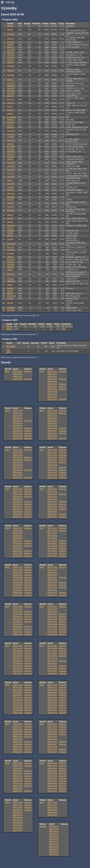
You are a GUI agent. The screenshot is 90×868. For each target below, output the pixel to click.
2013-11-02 (52, 609)
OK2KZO (11, 157)
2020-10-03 (18, 494)
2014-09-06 (18, 614)
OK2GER (11, 163)
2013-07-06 (52, 619)
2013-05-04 (52, 624)
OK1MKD (11, 131)
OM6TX (10, 181)
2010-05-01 (18, 703)
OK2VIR (10, 203)
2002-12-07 (54, 842)
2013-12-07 (52, 607)
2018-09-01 (18, 536)
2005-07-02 (52, 776)
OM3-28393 (9, 351)
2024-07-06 (18, 423)
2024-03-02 (18, 433)
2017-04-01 (52, 548)
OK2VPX (11, 103)
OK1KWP (11, 50)
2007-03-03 (52, 747)
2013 (42, 607)
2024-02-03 (18, 436)
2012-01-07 (18, 674)
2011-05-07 (52, 663)
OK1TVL (11, 262)
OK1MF (10, 239)
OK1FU (10, 228)
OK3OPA (11, 93)
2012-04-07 (18, 666)
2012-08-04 (18, 656)
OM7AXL (11, 71)
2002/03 (43, 827)
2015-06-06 (52, 583)
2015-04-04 (52, 588)
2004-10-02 (18, 808)
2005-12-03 (52, 763)
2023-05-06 (52, 428)
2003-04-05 (54, 832)
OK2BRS (11, 137)
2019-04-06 (52, 509)
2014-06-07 (18, 622)
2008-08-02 (18, 734)
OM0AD (10, 288)
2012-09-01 (18, 653)
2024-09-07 (18, 418)
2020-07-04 (18, 502)
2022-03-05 (18, 473)
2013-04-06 (52, 627)
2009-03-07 (52, 708)
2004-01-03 (18, 830)
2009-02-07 (52, 710)
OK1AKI (10, 144)
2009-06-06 (52, 700)
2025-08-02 (52, 382)
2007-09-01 (52, 732)
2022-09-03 (18, 457)
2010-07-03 (18, 698)
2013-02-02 (52, 632)
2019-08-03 (52, 499)
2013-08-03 (52, 617)
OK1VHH (11, 91)
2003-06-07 (54, 827)
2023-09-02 (52, 418)
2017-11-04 (52, 531)
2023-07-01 (52, 423)
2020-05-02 (18, 507)
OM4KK (10, 45)
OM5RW (10, 127)
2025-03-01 (52, 394)
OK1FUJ (11, 122)
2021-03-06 (52, 473)
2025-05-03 (52, 389)
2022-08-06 (18, 460)
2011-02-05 (52, 671)
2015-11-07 (52, 570)
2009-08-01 (52, 695)
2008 (7, 724)
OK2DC (10, 222)
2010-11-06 (18, 687)
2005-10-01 (52, 768)
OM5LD (9, 327)
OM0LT (10, 285)
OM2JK (10, 236)
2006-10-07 (18, 768)
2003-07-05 (52, 815)
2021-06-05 (52, 465)
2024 (7, 411)
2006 (7, 763)
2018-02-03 (18, 553)
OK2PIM (10, 231)
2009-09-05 (52, 693)
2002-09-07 (54, 849)
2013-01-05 (52, 634)
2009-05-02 (52, 703)
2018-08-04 (18, 538)
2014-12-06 (18, 607)
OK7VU (10, 125)
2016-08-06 (18, 578)
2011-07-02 (52, 658)
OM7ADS (11, 260)
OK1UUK (11, 194)
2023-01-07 (52, 438)
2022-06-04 (18, 465)
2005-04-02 (52, 784)
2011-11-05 (52, 648)
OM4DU (10, 233)
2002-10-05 (54, 847)
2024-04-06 (18, 431)
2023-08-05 (52, 421)
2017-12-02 (52, 528)
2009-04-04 (52, 705)
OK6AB (10, 299)
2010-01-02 (18, 713)
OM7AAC (11, 310)
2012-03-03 (18, 668)
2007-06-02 (52, 739)
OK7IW (10, 303)
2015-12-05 (52, 567)
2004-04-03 (18, 823)
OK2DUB (11, 308)
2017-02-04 (52, 553)
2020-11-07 (18, 492)
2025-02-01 (52, 397)
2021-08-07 (52, 460)
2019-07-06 (52, 502)
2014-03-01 (18, 629)
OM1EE (10, 257)
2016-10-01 (18, 572)
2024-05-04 (18, 428)
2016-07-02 (18, 580)
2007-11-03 (52, 727)
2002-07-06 (54, 854)
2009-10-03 (52, 690)
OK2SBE (11, 75)
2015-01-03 (52, 595)
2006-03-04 (18, 786)
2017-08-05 (52, 538)
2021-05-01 (52, 468)
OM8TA (10, 293)
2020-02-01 (18, 514)
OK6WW (11, 188)
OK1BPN (11, 177)
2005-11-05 (52, 766)
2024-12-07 (18, 411)
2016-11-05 (18, 570)
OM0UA (9, 329)
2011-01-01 (52, 674)
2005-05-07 (52, 781)
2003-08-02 (52, 813)
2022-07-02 (18, 462)
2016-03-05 (18, 590)
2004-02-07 (18, 828)
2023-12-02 (52, 411)
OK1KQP (11, 274)
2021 (42, 450)
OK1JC (10, 107)
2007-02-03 (52, 749)
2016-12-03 (18, 567)
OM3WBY (11, 166)
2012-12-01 (18, 646)
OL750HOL (12, 117)
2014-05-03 (18, 624)
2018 (7, 528)
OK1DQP (11, 83)
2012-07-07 (18, 658)
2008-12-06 (18, 724)
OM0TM (10, 267)
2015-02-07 (52, 593)
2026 (7, 372)
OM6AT (10, 270)
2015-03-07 (52, 590)
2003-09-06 (52, 810)
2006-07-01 (18, 776)
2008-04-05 (18, 744)
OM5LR (10, 215)
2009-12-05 (52, 685)
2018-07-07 (18, 541)
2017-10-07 (52, 533)
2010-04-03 (18, 705)
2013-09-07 (52, 614)
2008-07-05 (18, 737)
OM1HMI (11, 197)
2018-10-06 (18, 533)
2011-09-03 (52, 653)
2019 (42, 489)
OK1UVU (11, 57)
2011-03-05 (52, 668)
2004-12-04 (18, 803)
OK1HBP (11, 170)
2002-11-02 (54, 844)
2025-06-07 (52, 387)
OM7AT (10, 291)
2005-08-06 (52, 773)
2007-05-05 (52, 742)
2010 (7, 685)
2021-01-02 (52, 478)
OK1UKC (11, 210)
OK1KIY (10, 96)
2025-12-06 (52, 372)
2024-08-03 (18, 421)
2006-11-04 (18, 766)
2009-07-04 (52, 698)
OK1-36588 (11, 347)
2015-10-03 (52, 572)
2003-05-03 (54, 829)
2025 (42, 372)
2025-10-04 (52, 377)
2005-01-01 (52, 791)
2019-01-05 (52, 517)
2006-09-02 (18, 771)
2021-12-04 (52, 450)
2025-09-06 (52, 379)
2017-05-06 (52, 546)
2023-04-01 (52, 431)
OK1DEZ (11, 42)
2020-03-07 (18, 512)
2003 (42, 803)
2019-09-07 (52, 497)
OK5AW (10, 253)
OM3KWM (11, 296)
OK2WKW (11, 244)
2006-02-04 (18, 789)
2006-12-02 (18, 763)
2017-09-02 (52, 536)
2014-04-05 (18, 627)
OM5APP (11, 226)
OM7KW (10, 39)
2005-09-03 (52, 771)
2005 (42, 763)
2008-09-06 (18, 732)
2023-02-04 (52, 436)
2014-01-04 (18, 634)
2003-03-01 (54, 834)
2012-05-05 (18, 663)
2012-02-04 (18, 671)
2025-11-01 (52, 374)
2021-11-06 (52, 452)
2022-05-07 (18, 468)
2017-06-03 (52, 543)
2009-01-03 (52, 713)
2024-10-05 (18, 416)
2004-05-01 (18, 820)
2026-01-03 (18, 379)
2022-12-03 (18, 450)
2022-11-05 (18, 452)
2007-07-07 (52, 737)
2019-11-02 (52, 492)
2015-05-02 (52, 585)
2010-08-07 (18, 695)
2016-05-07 (18, 585)
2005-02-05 (52, 789)
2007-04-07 (52, 744)
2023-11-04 (52, 413)
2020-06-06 (18, 504)
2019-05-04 (52, 507)
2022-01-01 (18, 478)
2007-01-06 (52, 752)
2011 (42, 646)
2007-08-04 (52, 734)
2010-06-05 (18, 700)
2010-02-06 (18, 710)
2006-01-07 (18, 791)
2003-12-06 (52, 803)
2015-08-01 (52, 578)
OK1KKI (10, 52)
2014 (7, 607)
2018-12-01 (18, 528)
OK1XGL (11, 60)
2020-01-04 (18, 517)
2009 (42, 685)
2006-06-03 (18, 778)
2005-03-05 (52, 786)
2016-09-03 (18, 575)
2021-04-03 (52, 470)
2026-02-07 (18, 377)
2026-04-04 (18, 372)
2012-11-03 (18, 648)
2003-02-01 (54, 837)
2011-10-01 (52, 651)
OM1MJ (10, 62)
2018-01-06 (18, 556)
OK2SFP (11, 34)
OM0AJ (10, 47)
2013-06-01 (52, 622)
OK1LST (11, 110)
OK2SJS (11, 190)
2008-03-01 (18, 747)
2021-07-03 (52, 462)
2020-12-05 (18, 489)
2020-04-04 (18, 509)
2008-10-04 (18, 729)
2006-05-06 (18, 781)
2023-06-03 (52, 426)
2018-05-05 (18, 546)
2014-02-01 (18, 632)
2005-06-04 (52, 778)
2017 (42, 528)
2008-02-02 (18, 749)
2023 (42, 411)
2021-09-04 (52, 457)
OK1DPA (11, 207)
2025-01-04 (52, 399)
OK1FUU (11, 100)
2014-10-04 (18, 612)
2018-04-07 (18, 548)
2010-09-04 (18, 693)
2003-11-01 (52, 805)
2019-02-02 (52, 514)
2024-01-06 (18, 438)
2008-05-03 (18, 742)
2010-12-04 (18, 685)
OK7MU (10, 200)
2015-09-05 (52, 575)
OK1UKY (11, 141)
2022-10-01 (18, 455)
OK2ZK (10, 219)
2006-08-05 (18, 773)
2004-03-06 (18, 825)
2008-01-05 (18, 752)
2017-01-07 (52, 556)
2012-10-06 (18, 651)
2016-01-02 (18, 595)
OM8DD (10, 159)
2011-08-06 (52, 656)
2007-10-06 (52, 729)
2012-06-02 (18, 661)
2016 (7, 567)
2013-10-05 (52, 612)
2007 (42, 724)
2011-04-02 (52, 666)
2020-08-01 (18, 499)
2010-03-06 (18, 708)
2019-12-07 (52, 489)
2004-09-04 (18, 810)
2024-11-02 (18, 413)
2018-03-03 (18, 551)
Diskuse (28, 372)
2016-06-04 (18, 583)
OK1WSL (11, 250)
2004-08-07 (18, 813)
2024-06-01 (18, 426)
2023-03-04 (52, 433)
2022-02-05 (18, 475)
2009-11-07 (52, 687)
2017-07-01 (52, 541)
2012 (7, 646)
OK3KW (10, 279)
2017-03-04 (52, 551)
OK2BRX (11, 152)
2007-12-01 (52, 724)
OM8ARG (11, 281)
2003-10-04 (52, 808)
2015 (42, 567)
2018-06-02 (18, 543)
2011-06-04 (52, 661)
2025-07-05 (52, 384)
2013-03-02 (52, 629)
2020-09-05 (18, 497)
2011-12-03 (52, 646)
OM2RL (10, 30)
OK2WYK (11, 88)
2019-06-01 (52, 504)
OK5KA (10, 114)
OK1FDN (11, 134)
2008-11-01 (18, 727)
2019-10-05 (52, 494)
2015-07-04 (52, 580)
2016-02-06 (18, 593)
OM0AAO (11, 86)
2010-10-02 (18, 690)
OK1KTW (11, 154)
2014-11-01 (18, 609)
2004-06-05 (18, 818)
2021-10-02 (52, 455)
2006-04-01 (18, 784)
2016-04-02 (18, 588)
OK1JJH (10, 247)
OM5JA (10, 80)
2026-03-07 (18, 374)
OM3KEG (11, 120)
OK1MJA (11, 149)
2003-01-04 (54, 839)
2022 (7, 450)
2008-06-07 (18, 739)
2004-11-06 (18, 805)
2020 (7, 489)
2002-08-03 (54, 852)
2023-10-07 (52, 416)
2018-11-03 (18, 531)
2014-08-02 (18, 617)
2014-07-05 (18, 619)
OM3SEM (11, 55)
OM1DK (10, 26)
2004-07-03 (18, 815)
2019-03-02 (52, 512)
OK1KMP (11, 147)
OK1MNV (11, 66)
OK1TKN (11, 173)
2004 (7, 803)
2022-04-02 (18, 470)
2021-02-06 (52, 475)
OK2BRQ (11, 265)
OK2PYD (11, 184)
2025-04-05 (52, 392)
